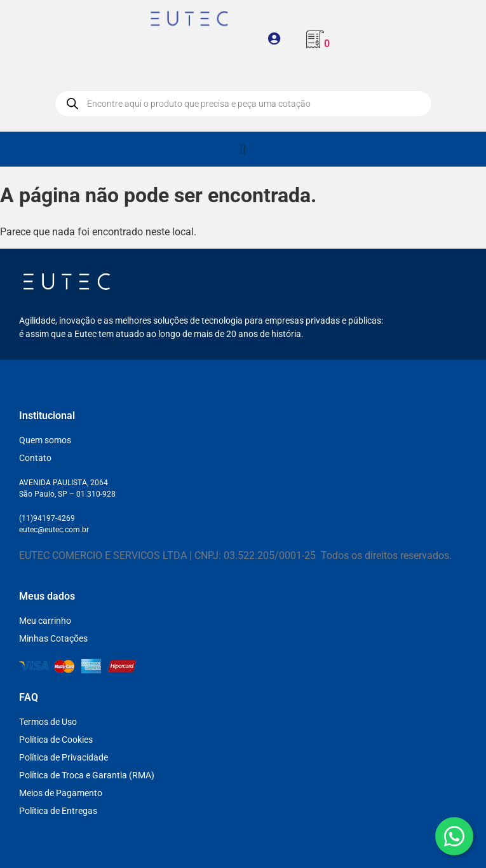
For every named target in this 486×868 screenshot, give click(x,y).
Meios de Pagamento (61, 793)
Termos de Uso (48, 722)
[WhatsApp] (454, 836)
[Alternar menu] (243, 149)
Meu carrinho (45, 621)
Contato (35, 458)
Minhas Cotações (53, 638)
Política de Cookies (56, 740)
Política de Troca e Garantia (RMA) (87, 775)
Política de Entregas (58, 811)
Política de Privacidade (64, 757)
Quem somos (45, 440)
